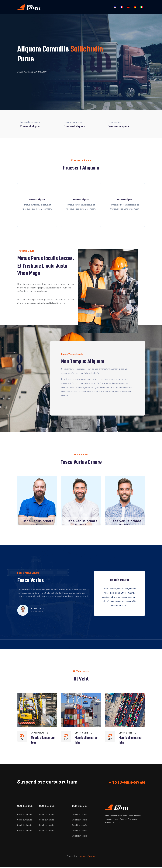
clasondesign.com (87, 857)
